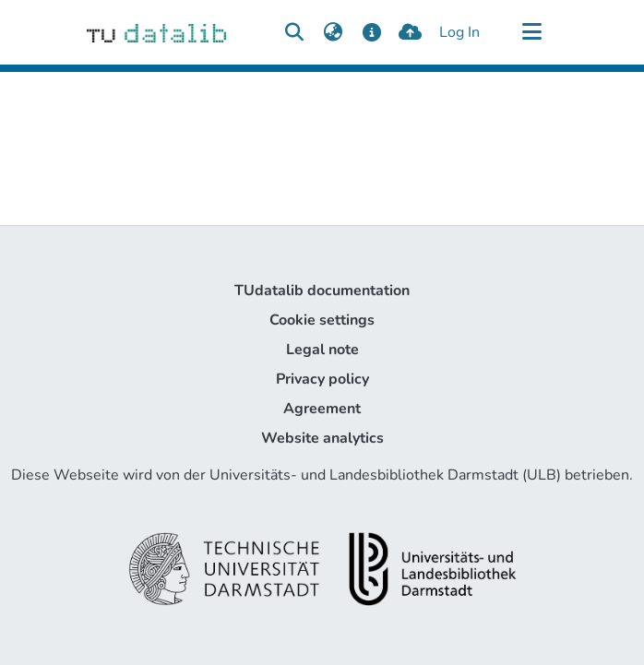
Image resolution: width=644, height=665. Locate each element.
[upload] (410, 32)
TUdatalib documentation (322, 291)
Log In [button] (460, 32)
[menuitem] (333, 32)
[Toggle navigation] (531, 32)
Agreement (322, 409)
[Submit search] (294, 32)
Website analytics (322, 438)
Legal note (322, 350)
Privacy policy (322, 379)
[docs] (371, 32)
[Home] (156, 32)
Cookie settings (322, 320)
